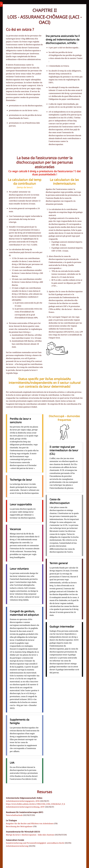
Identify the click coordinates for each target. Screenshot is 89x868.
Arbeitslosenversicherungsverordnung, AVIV (25, 807)
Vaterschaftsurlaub (14, 815)
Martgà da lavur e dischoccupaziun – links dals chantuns (30, 835)
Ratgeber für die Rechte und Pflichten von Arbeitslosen (30, 823)
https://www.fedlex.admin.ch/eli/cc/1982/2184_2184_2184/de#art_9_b (35, 804)
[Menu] (1, 4)
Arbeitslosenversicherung (17, 846)
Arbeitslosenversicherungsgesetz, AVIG (23, 801)
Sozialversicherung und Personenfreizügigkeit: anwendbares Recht (35, 843)
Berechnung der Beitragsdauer (19, 826)
